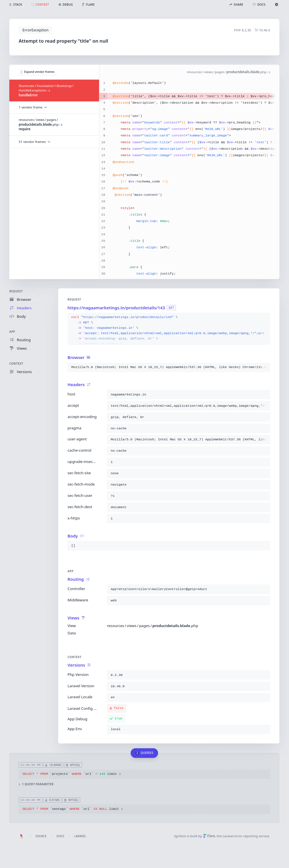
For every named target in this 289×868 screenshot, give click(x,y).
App (12, 332)
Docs (61, 836)
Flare (209, 836)
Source (41, 836)
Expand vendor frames (38, 72)
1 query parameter (36, 784)
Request (16, 291)
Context (16, 364)
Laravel (80, 836)
